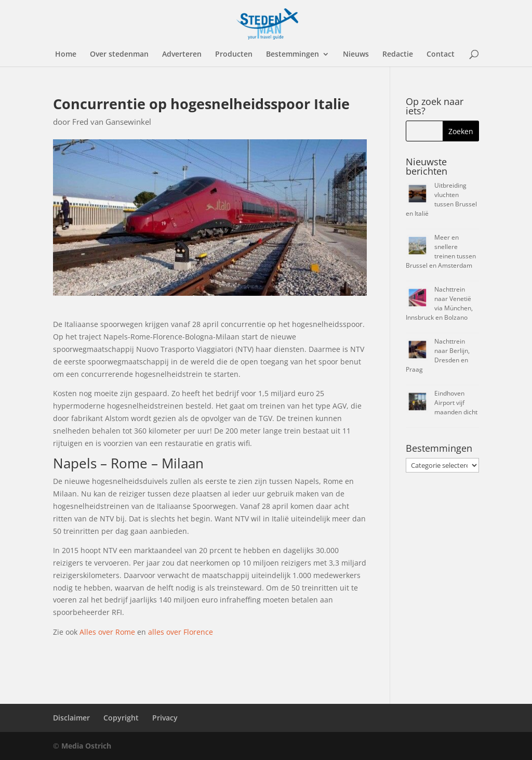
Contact (441, 55)
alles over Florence (181, 632)
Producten (234, 55)
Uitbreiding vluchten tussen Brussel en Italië (441, 199)
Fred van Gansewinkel (112, 122)
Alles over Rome (107, 632)
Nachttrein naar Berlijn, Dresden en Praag (438, 355)
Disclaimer (71, 718)
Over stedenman (119, 55)
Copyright (121, 718)
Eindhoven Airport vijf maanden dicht (456, 403)
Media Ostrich (86, 746)
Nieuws (356, 55)
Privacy (165, 718)
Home (66, 55)
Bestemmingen (292, 55)
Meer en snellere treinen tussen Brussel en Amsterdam (441, 251)
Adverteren (182, 55)
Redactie (398, 55)
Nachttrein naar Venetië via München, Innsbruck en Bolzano (439, 303)
